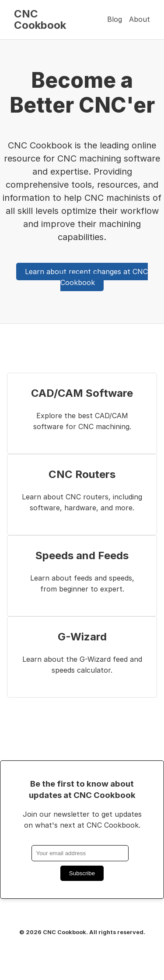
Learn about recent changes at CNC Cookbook (86, 277)
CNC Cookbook (40, 19)
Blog (115, 19)
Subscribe (82, 873)
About (140, 19)
